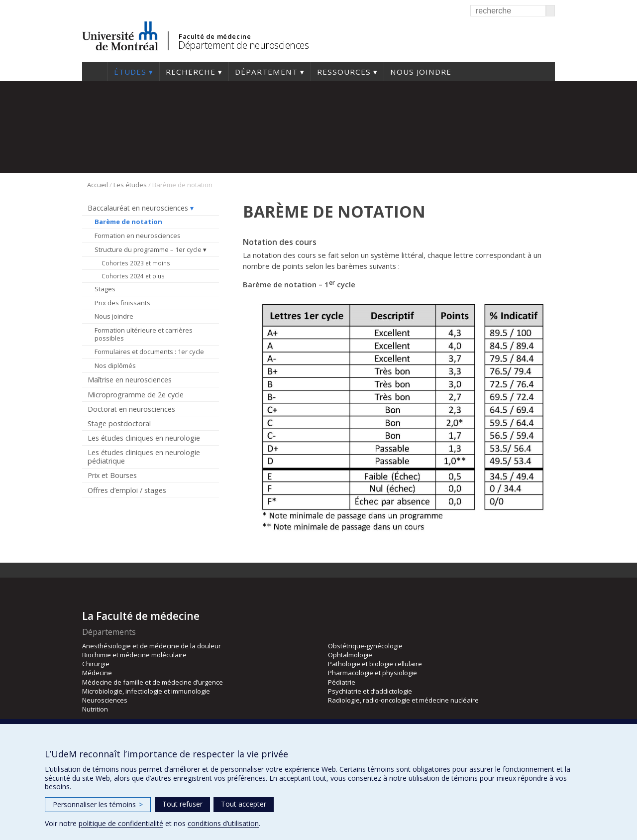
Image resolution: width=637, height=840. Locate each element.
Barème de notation (128, 222)
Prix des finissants (122, 303)
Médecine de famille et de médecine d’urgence (153, 682)
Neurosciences (105, 700)
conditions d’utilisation (223, 823)
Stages (105, 289)
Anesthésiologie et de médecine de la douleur (152, 646)
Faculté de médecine (215, 36)
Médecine (97, 673)
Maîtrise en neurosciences (130, 380)
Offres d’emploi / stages (127, 490)
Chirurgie (96, 664)
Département (266, 72)
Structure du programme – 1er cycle (148, 249)
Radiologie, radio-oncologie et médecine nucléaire (403, 700)
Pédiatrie (342, 682)
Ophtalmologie (350, 655)
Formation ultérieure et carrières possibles (144, 334)
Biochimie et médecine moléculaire (134, 655)
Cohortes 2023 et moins (136, 263)
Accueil (95, 72)
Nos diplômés (115, 365)
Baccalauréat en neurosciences (138, 208)
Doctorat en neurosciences (131, 409)
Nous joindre (421, 72)
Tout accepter (244, 804)
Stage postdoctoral (119, 423)
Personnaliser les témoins (98, 804)
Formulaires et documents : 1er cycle (149, 352)
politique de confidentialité (121, 823)
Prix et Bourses (112, 475)
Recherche (191, 72)
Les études (130, 185)
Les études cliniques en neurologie (144, 438)
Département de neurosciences (243, 45)
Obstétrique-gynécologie (365, 646)
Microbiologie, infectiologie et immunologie (146, 691)
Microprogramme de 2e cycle (136, 395)
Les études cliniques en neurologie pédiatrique (144, 457)
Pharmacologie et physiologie (372, 673)
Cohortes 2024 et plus (133, 276)
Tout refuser (182, 804)
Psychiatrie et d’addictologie (370, 691)
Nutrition (95, 709)
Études (130, 72)
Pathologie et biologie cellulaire (375, 664)
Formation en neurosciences (138, 236)
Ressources (344, 72)
